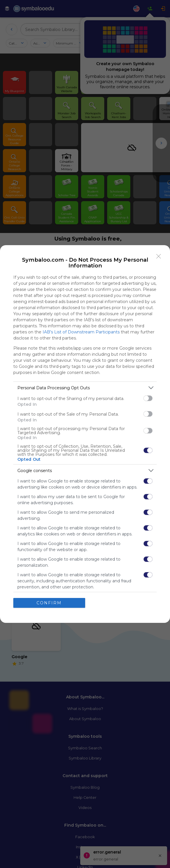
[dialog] (85, 434)
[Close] (159, 256)
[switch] (148, 398)
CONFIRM (49, 603)
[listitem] (85, 388)
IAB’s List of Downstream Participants (81, 332)
